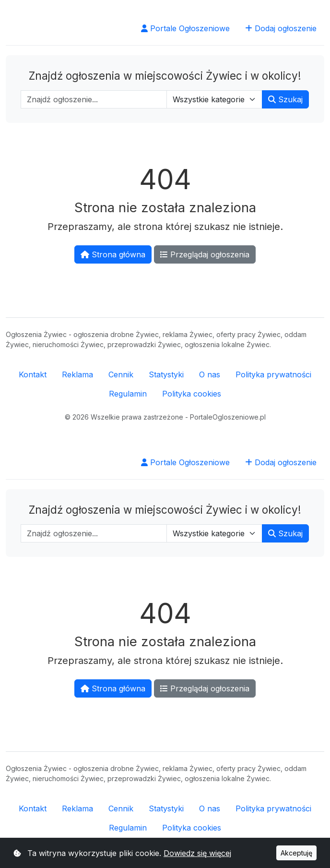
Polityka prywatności (273, 374)
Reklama (77, 374)
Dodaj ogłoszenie (281, 28)
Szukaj (285, 99)
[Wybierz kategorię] (214, 99)
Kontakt (33, 374)
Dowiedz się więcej (197, 853)
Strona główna (113, 254)
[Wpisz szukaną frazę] (94, 99)
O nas (210, 374)
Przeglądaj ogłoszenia (205, 254)
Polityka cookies (192, 394)
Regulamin (128, 394)
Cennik (121, 374)
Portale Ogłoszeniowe (185, 28)
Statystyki (166, 374)
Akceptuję (296, 853)
